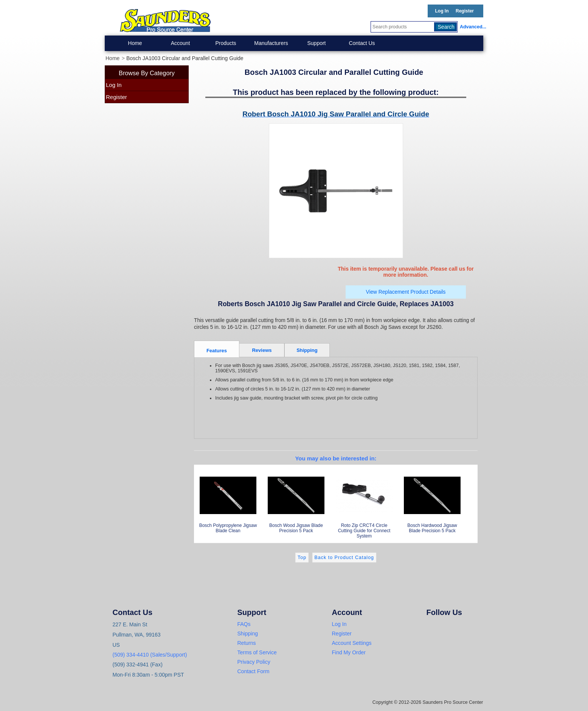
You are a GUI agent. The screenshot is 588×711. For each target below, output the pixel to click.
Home (135, 43)
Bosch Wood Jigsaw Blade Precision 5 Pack (296, 501)
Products (226, 43)
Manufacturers (271, 43)
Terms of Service (257, 652)
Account (181, 43)
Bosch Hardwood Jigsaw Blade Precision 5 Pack (432, 501)
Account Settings (352, 643)
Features (217, 351)
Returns (247, 643)
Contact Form (254, 671)
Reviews (262, 350)
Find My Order (349, 652)
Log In (442, 11)
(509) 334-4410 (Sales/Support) (150, 655)
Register (465, 11)
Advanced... (472, 27)
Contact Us (362, 43)
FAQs (244, 624)
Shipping (307, 350)
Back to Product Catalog (344, 558)
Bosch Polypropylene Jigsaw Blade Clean (228, 501)
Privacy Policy (254, 662)
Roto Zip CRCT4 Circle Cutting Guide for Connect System (364, 503)
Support (316, 43)
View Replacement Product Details (406, 292)
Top (302, 558)
